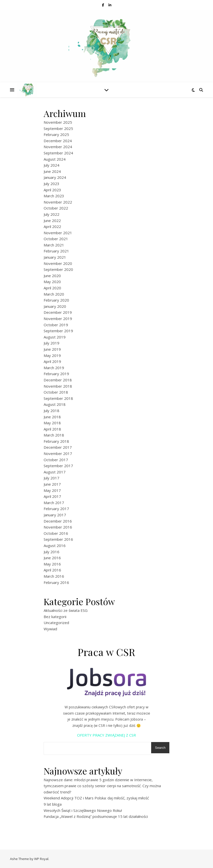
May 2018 (52, 423)
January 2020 (55, 306)
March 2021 (54, 245)
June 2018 (52, 417)
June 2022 (52, 220)
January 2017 (55, 515)
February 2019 (56, 374)
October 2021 (56, 239)
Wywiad (50, 629)
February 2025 (56, 134)
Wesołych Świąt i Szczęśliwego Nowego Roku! (83, 810)
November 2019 (58, 319)
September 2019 (58, 331)
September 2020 (58, 269)
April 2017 (52, 496)
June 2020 (52, 276)
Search (160, 748)
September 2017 (58, 466)
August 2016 (55, 545)
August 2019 (55, 337)
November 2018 (58, 386)
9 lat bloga (53, 804)
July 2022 (52, 214)
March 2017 (54, 503)
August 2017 (55, 472)
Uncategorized (56, 623)
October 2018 (56, 392)
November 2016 (58, 527)
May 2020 (52, 282)
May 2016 (52, 564)
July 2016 (52, 552)
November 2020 (58, 263)
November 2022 (58, 202)
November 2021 (58, 233)
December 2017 (58, 447)
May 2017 (52, 490)
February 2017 (56, 509)
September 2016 (58, 539)
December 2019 (58, 312)
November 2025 (58, 122)
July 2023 (52, 184)
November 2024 (58, 147)
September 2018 (58, 398)
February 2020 (56, 300)
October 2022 (56, 208)
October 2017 (56, 460)
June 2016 (52, 558)
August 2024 (55, 159)
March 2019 (54, 368)
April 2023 (52, 190)
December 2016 (58, 521)
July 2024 (52, 165)
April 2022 (52, 226)
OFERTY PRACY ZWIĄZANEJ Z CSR (106, 735)
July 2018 (52, 411)
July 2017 (52, 478)
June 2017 (52, 484)
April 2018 (52, 429)
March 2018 (54, 435)
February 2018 (56, 441)
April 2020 (52, 288)
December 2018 (58, 380)
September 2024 (58, 153)
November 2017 (58, 453)
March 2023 (54, 196)
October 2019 (56, 325)
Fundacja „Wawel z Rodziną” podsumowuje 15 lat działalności (96, 816)
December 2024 (58, 141)
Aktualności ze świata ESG (66, 610)
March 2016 (54, 576)
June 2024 (52, 171)
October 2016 (56, 533)
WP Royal (41, 859)
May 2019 (52, 355)
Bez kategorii (55, 617)
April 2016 (52, 570)
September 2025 (58, 128)
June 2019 (52, 349)
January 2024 (55, 177)
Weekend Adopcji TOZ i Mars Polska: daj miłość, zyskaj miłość (96, 798)
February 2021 (56, 251)
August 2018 (55, 404)
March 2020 (54, 294)
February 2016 (56, 582)
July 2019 (52, 343)
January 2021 (55, 257)
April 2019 (52, 361)
